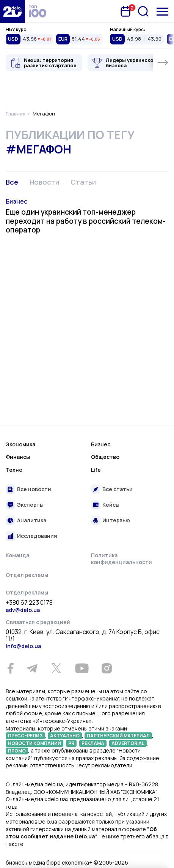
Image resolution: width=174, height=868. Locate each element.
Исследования (37, 536)
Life (96, 470)
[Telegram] (32, 668)
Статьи (83, 182)
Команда (17, 555)
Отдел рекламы (27, 575)
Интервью (116, 520)
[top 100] (38, 11)
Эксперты (30, 505)
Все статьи (118, 489)
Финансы (18, 457)
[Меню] (162, 12)
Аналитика (32, 520)
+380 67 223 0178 (29, 603)
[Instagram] (107, 668)
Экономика (20, 444)
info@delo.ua (23, 646)
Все (12, 182)
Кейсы (111, 505)
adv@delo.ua (23, 610)
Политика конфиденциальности (121, 559)
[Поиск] (143, 11)
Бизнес (16, 201)
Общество (105, 457)
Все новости (34, 489)
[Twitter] (56, 668)
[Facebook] (10, 668)
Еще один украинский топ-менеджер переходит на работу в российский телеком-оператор (86, 221)
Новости (44, 182)
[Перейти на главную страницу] (13, 11)
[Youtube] (82, 668)
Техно (14, 470)
